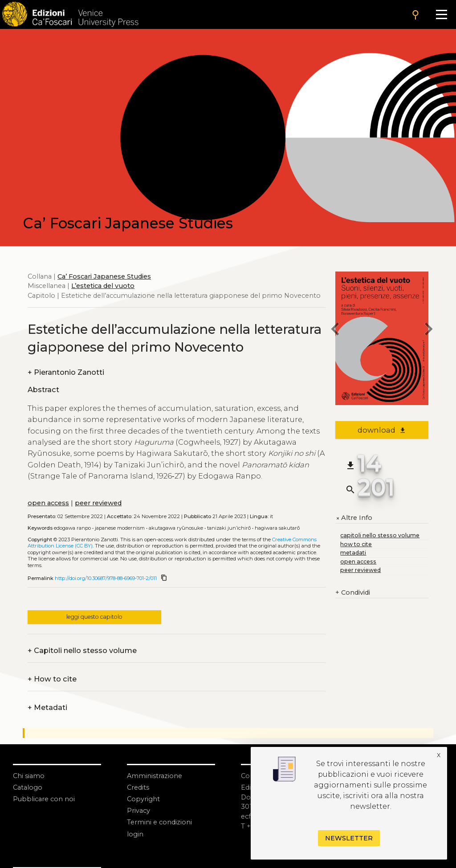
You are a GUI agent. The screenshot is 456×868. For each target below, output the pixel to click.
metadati (353, 553)
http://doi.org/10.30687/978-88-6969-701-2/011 (106, 578)
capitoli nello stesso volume (380, 535)
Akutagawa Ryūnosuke (176, 528)
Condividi (353, 593)
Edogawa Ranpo (72, 528)
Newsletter (349, 838)
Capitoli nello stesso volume (82, 651)
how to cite (356, 544)
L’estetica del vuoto (103, 286)
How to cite (52, 679)
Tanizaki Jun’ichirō (229, 528)
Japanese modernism (120, 528)
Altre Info (354, 518)
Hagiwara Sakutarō (277, 528)
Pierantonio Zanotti (66, 373)
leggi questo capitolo (94, 617)
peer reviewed (98, 503)
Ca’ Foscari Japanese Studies (104, 276)
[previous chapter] (335, 330)
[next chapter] (428, 330)
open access (48, 503)
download (382, 430)
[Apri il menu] (441, 14)
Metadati (47, 708)
